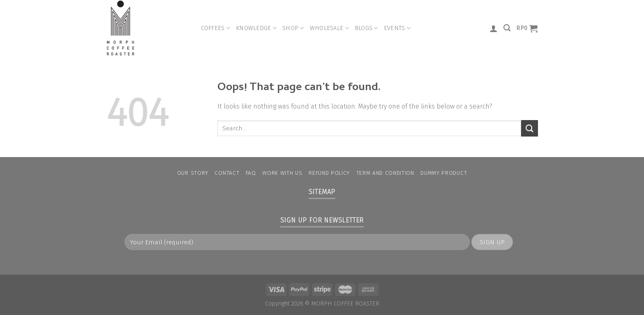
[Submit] (529, 128)
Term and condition (385, 173)
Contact (227, 173)
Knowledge (256, 28)
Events (397, 28)
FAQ (251, 173)
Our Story (193, 173)
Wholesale (329, 28)
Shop (293, 28)
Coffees (216, 28)
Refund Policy (329, 173)
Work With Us (282, 173)
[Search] (507, 28)
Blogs (366, 28)
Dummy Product (444, 173)
